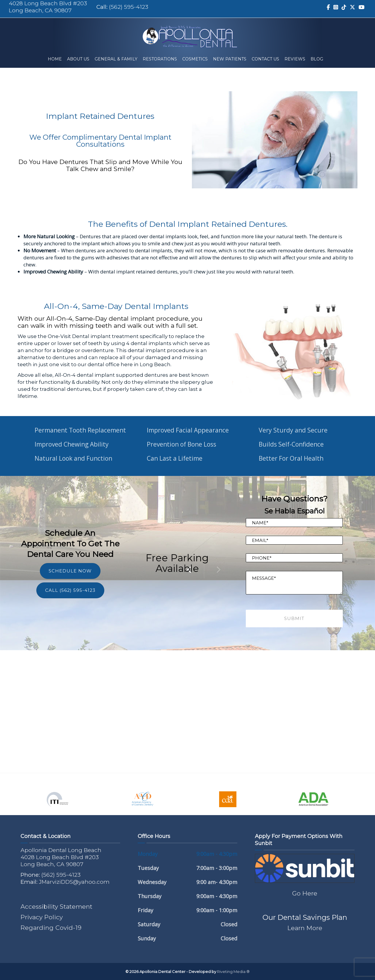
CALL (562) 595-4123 (70, 590)
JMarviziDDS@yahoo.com (74, 882)
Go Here (305, 893)
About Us (78, 59)
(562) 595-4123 (129, 7)
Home (55, 59)
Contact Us (265, 59)
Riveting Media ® (233, 971)
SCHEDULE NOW (70, 571)
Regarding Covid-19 (51, 928)
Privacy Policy (42, 917)
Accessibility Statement (56, 906)
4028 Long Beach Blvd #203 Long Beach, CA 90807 (48, 7)
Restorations (160, 59)
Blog (317, 59)
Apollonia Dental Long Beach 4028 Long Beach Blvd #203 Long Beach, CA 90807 (61, 857)
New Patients (230, 59)
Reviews (295, 59)
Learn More (305, 928)
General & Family (116, 59)
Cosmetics (195, 59)
